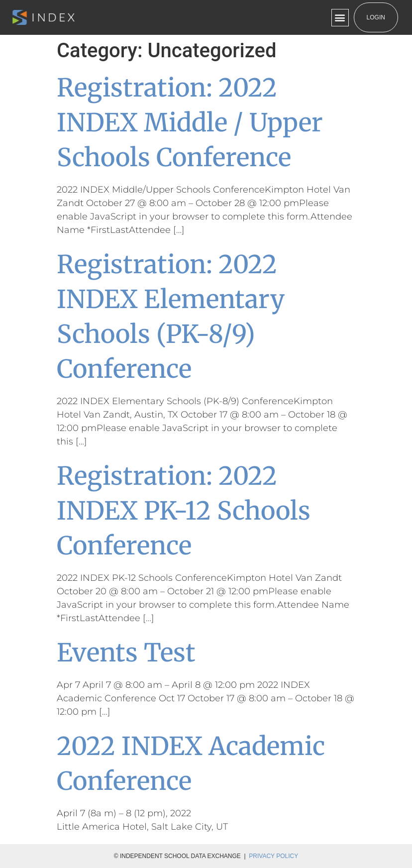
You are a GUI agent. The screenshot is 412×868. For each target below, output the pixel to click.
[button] (340, 18)
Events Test (126, 653)
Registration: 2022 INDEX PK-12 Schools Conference (184, 511)
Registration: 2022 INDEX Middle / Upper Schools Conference (190, 123)
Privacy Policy (273, 856)
